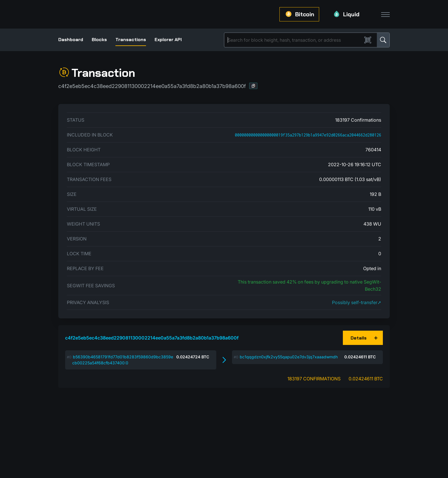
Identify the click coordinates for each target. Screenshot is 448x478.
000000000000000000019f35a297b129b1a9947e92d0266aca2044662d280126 (308, 135)
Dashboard (71, 40)
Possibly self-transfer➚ (357, 302)
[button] (253, 86)
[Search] (294, 40)
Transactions (131, 40)
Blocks (99, 40)
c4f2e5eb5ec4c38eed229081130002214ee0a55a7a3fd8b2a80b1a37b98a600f (152, 338)
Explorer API (168, 40)
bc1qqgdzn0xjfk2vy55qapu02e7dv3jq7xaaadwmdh (289, 357)
